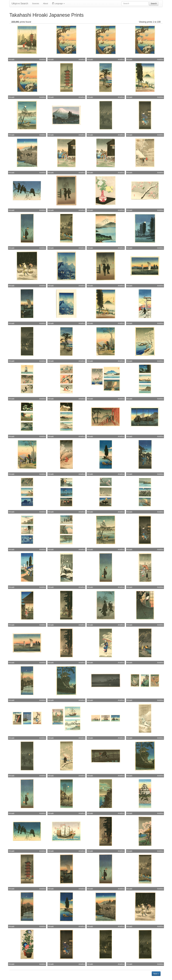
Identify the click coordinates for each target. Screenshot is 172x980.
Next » (156, 974)
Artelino (42, 59)
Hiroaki (11, 59)
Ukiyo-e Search (20, 3)
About (45, 3)
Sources (36, 3)
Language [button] (58, 3)
